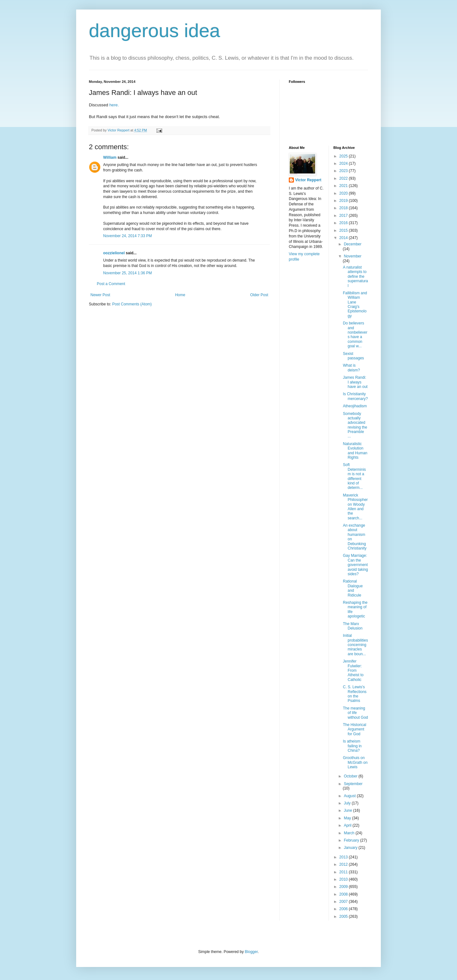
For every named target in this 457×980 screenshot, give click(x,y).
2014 (344, 238)
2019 (344, 201)
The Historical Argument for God (354, 729)
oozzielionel (114, 253)
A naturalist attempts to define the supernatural (355, 277)
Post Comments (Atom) (132, 304)
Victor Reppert (308, 180)
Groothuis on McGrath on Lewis (355, 762)
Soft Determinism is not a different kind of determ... (354, 476)
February (352, 840)
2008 (344, 894)
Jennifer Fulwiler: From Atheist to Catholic (353, 670)
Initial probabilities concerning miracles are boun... (355, 645)
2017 (344, 216)
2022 (344, 178)
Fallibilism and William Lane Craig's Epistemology (355, 304)
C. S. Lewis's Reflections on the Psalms (354, 694)
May (348, 818)
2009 (344, 887)
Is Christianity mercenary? (355, 396)
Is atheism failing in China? (352, 746)
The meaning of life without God (355, 713)
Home (180, 295)
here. (115, 105)
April (348, 825)
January (351, 848)
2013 (344, 857)
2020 (344, 193)
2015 (344, 230)
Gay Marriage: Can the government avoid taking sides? (355, 565)
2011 (344, 872)
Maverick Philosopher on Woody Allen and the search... (355, 507)
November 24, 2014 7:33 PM (127, 236)
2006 (344, 909)
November (352, 256)
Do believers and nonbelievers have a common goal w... (355, 335)
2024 (344, 163)
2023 (344, 171)
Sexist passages (353, 356)
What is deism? (351, 368)
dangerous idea (155, 31)
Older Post (259, 295)
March (350, 833)
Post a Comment (111, 284)
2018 (344, 208)
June (348, 810)
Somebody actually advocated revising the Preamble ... (355, 425)
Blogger (251, 952)
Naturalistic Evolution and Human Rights (355, 451)
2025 (344, 156)
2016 (344, 223)
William (110, 157)
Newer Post (100, 295)
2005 (344, 917)
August (350, 796)
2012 (344, 864)
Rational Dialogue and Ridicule (353, 588)
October (351, 776)
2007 (344, 902)
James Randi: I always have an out (355, 382)
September (353, 784)
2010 (344, 879)
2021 (344, 186)
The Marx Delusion (353, 626)
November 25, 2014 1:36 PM (127, 273)
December (352, 244)
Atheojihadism (355, 406)
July (348, 803)
